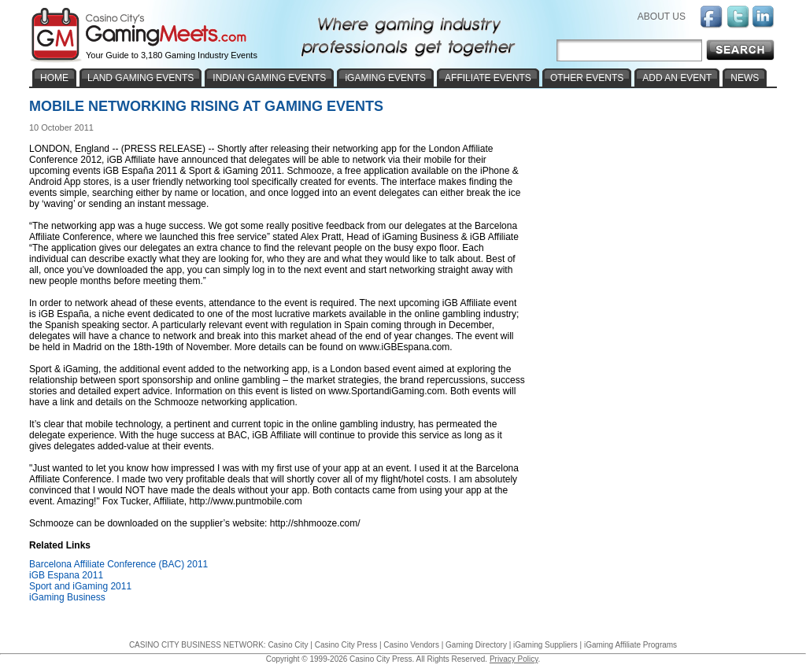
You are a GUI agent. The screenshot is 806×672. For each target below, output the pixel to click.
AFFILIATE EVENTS (488, 78)
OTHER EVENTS (587, 78)
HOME (54, 78)
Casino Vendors (411, 645)
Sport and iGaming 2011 (80, 586)
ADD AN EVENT (677, 78)
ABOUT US (662, 17)
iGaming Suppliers (545, 645)
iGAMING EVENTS (385, 78)
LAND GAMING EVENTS (140, 78)
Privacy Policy (514, 659)
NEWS (745, 78)
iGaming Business (67, 597)
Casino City (288, 645)
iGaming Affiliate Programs (630, 645)
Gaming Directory (476, 645)
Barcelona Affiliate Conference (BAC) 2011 (118, 564)
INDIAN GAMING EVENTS (269, 78)
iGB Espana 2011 (66, 575)
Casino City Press (346, 645)
